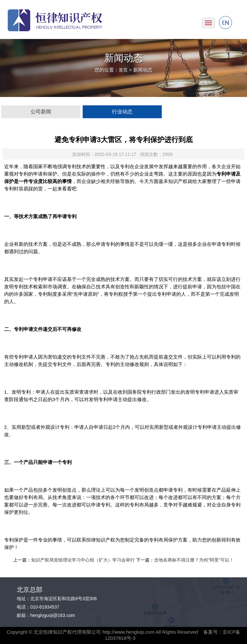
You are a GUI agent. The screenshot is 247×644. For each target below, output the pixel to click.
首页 (123, 70)
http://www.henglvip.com (129, 632)
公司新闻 (41, 112)
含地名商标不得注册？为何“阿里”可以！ (194, 560)
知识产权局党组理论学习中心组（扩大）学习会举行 (83, 560)
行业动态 (122, 112)
